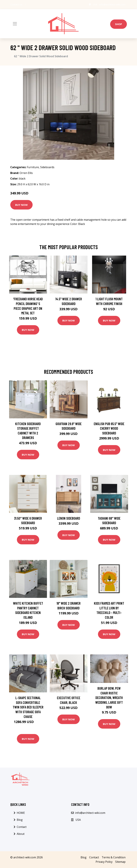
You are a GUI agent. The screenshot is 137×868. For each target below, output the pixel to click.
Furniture (33, 167)
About (21, 834)
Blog (20, 820)
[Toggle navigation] (15, 24)
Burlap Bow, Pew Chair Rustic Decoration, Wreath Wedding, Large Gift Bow (109, 698)
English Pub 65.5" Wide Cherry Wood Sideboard (109, 428)
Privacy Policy (104, 862)
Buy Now (21, 205)
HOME (21, 813)
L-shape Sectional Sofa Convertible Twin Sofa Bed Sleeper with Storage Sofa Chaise (28, 707)
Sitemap (120, 862)
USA (95, 4)
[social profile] (26, 5)
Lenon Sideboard (69, 518)
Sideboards (47, 167)
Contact (22, 827)
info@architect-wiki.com (112, 4)
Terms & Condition (114, 857)
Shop (119, 24)
